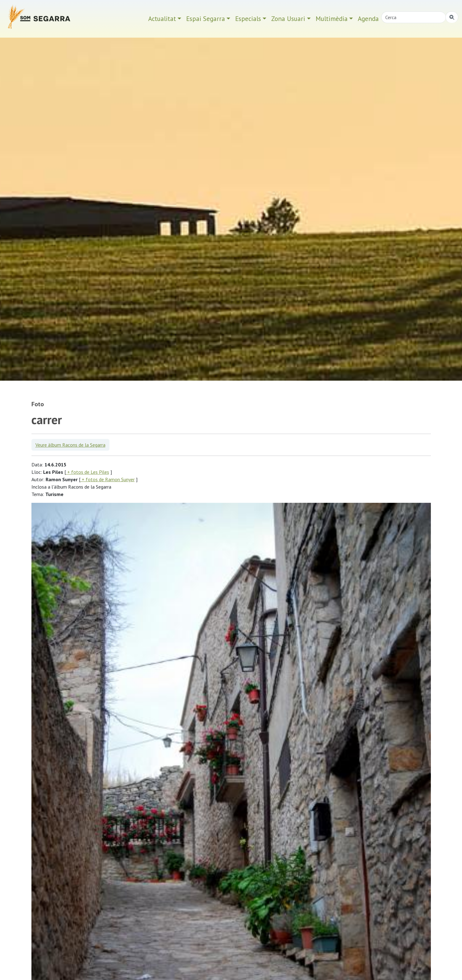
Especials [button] (248, 19)
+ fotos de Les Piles (88, 472)
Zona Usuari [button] (288, 19)
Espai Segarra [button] (206, 19)
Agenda (368, 19)
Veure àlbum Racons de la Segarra (70, 445)
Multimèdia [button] (332, 19)
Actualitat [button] (162, 19)
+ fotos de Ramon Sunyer (108, 479)
